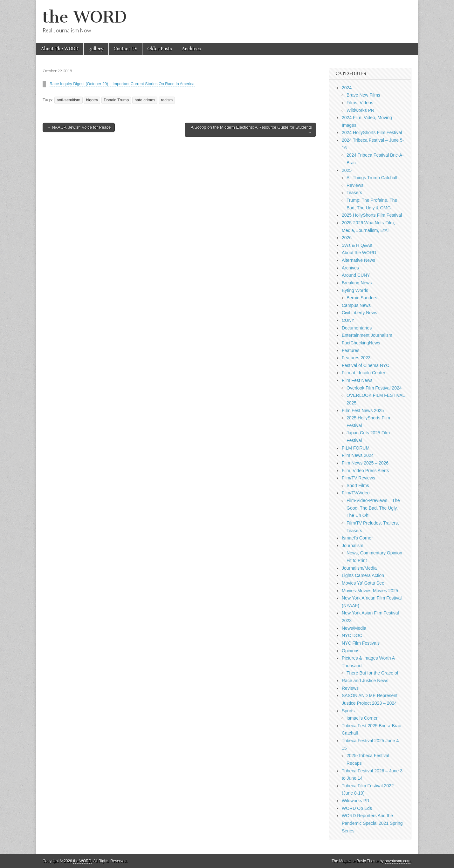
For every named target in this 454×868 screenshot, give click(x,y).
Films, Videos (360, 103)
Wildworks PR (360, 110)
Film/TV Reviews (358, 478)
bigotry (92, 100)
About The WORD (60, 49)
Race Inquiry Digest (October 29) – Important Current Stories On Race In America (122, 84)
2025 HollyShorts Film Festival (372, 215)
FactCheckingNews (361, 343)
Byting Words (355, 290)
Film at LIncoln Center (364, 373)
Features (351, 350)
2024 (347, 88)
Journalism (353, 546)
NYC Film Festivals (361, 643)
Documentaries (357, 328)
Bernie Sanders (362, 298)
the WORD (85, 17)
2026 (347, 238)
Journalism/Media (359, 568)
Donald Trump (116, 100)
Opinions (351, 651)
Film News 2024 (358, 455)
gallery (96, 49)
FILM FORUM (356, 448)
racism (167, 100)
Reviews (355, 185)
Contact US (125, 49)
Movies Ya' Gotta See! (364, 583)
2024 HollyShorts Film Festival (372, 132)
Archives (191, 49)
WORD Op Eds (357, 808)
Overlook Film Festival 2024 (374, 388)
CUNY (348, 320)
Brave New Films (363, 95)
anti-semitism (68, 100)
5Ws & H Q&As (357, 245)
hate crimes (145, 100)
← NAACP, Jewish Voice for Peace (79, 127)
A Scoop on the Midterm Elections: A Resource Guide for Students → (251, 130)
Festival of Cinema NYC (365, 365)
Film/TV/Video (356, 493)
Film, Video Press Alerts (365, 471)
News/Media (354, 628)
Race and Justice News (365, 681)
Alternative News (358, 260)
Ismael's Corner (357, 538)
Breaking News (357, 283)
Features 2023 (356, 358)
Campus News (356, 305)
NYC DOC (352, 635)
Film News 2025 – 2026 (365, 463)
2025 (347, 170)
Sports (348, 711)
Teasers (354, 193)
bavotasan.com (398, 861)
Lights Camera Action (363, 575)
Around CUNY (356, 275)
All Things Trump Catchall (372, 178)
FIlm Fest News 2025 (363, 410)
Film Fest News (357, 380)
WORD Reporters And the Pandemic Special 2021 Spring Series (372, 823)
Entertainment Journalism (367, 335)
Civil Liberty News (359, 313)
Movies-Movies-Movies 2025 (370, 591)
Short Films (358, 485)
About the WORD (359, 253)
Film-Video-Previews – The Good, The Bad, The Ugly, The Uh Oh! (373, 508)
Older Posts (160, 49)
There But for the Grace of (372, 673)
